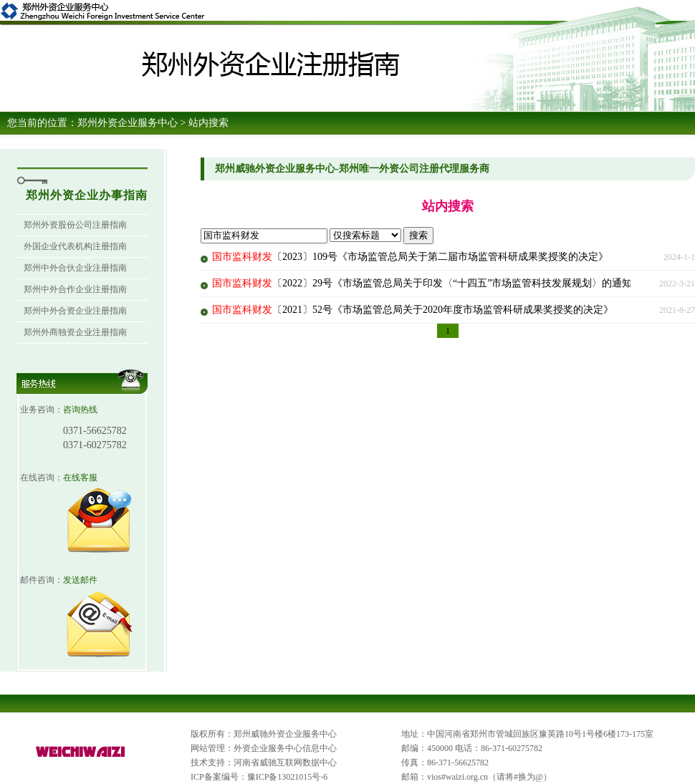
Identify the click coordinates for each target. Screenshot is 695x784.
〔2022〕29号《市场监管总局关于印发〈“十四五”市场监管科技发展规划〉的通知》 (427, 283)
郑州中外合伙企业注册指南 (75, 268)
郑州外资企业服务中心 (128, 123)
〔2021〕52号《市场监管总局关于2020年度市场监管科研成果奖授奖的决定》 (413, 310)
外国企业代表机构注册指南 (75, 246)
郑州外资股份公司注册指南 (75, 225)
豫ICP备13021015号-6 (288, 777)
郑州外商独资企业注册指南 (75, 332)
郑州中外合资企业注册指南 (75, 311)
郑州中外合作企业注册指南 (75, 289)
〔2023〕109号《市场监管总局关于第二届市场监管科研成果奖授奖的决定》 (410, 257)
